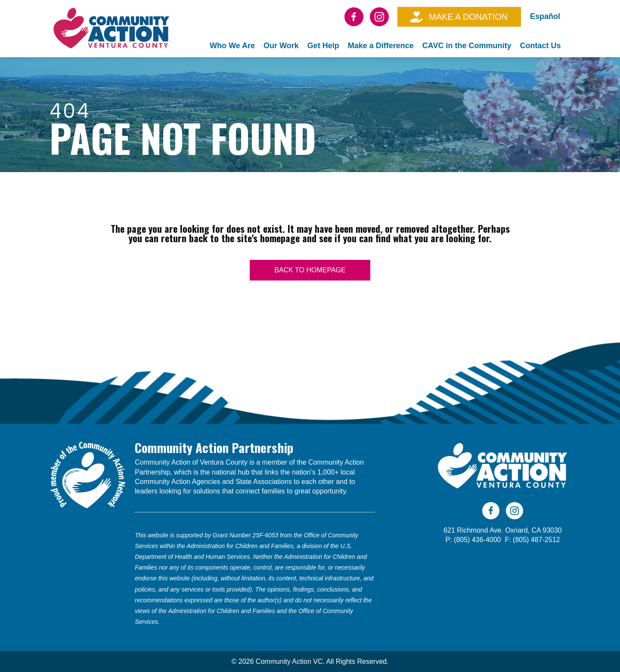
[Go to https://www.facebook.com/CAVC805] (354, 17)
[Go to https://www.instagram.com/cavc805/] (379, 17)
